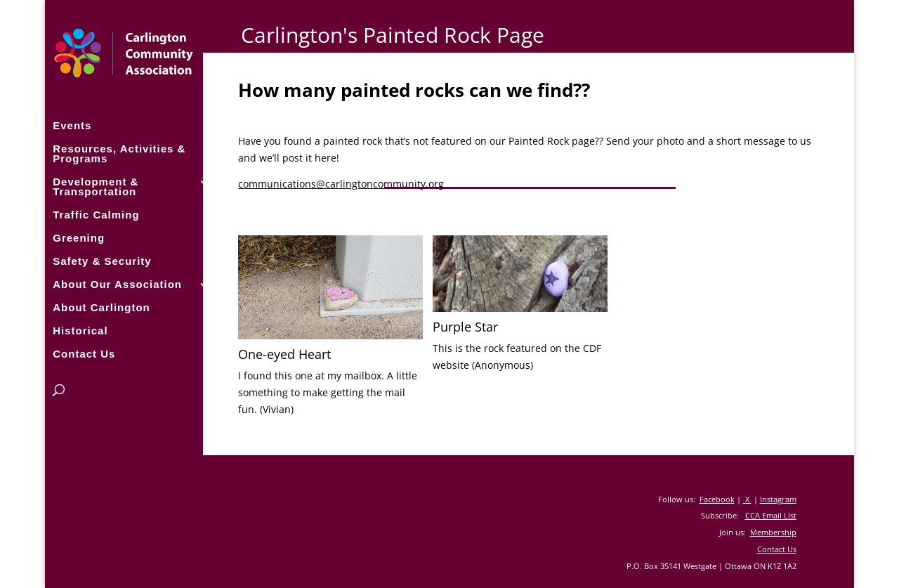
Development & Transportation (96, 186)
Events (72, 125)
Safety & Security (102, 260)
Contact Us (84, 353)
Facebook (717, 499)
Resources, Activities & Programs (119, 153)
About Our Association (117, 283)
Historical (80, 330)
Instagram (778, 499)
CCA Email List (771, 515)
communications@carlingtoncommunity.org (341, 184)
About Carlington (101, 307)
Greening (79, 237)
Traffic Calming (96, 214)
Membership (773, 532)
